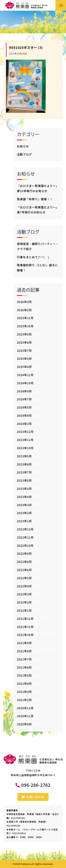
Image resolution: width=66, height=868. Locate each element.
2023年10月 (25, 448)
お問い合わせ (33, 797)
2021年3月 (24, 692)
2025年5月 (24, 359)
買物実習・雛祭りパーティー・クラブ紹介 (38, 246)
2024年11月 (25, 375)
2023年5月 (24, 489)
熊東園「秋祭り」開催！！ (35, 199)
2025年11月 (25, 318)
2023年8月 (24, 464)
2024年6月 (24, 407)
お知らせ (23, 146)
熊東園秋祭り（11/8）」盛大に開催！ (37, 268)
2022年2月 (24, 602)
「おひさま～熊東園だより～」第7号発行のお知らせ (38, 210)
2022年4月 (24, 586)
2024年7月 (24, 399)
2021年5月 (24, 675)
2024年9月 (24, 391)
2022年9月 (24, 553)
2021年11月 (25, 627)
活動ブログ (24, 154)
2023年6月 (24, 480)
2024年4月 (24, 415)
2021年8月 (24, 651)
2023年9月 (24, 456)
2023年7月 (24, 472)
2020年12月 (25, 708)
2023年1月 (24, 521)
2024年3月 (24, 424)
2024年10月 (25, 383)
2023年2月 (24, 513)
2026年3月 (24, 302)
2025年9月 (24, 334)
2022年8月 (24, 562)
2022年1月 (24, 610)
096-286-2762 (36, 785)
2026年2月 (24, 310)
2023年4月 (24, 497)
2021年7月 (24, 659)
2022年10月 (25, 545)
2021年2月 (24, 700)
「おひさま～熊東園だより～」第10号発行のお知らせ (38, 188)
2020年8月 (24, 724)
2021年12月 (25, 619)
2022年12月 (25, 529)
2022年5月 (24, 578)
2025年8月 (24, 342)
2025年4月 (24, 367)
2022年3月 (24, 594)
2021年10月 (25, 635)
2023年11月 (25, 440)
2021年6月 (24, 667)
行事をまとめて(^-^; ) (33, 257)
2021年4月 (24, 684)
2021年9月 (24, 643)
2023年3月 (24, 505)
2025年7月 (24, 351)
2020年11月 (25, 716)
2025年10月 (25, 326)
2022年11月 (25, 537)
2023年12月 (25, 432)
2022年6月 (24, 570)
